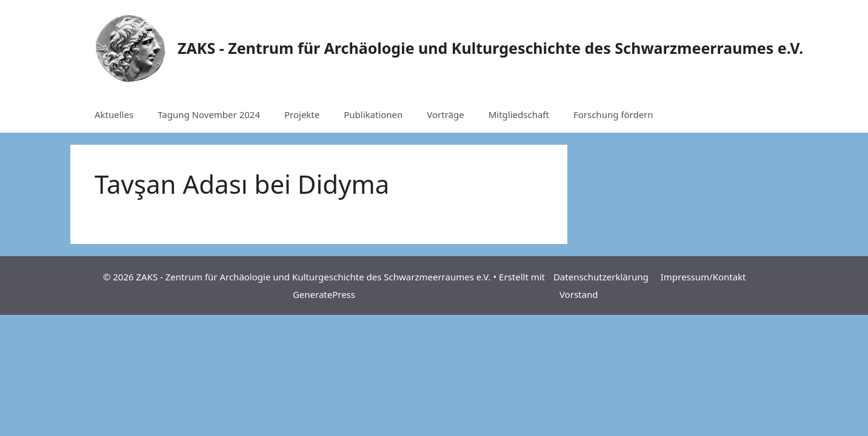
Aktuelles (114, 114)
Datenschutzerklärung (601, 277)
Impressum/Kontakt (703, 277)
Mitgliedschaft (519, 114)
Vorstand (579, 294)
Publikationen (373, 114)
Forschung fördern (613, 114)
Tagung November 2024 (209, 114)
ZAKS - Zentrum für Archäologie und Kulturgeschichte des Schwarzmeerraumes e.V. (490, 48)
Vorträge (445, 114)
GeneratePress (324, 294)
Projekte (302, 114)
